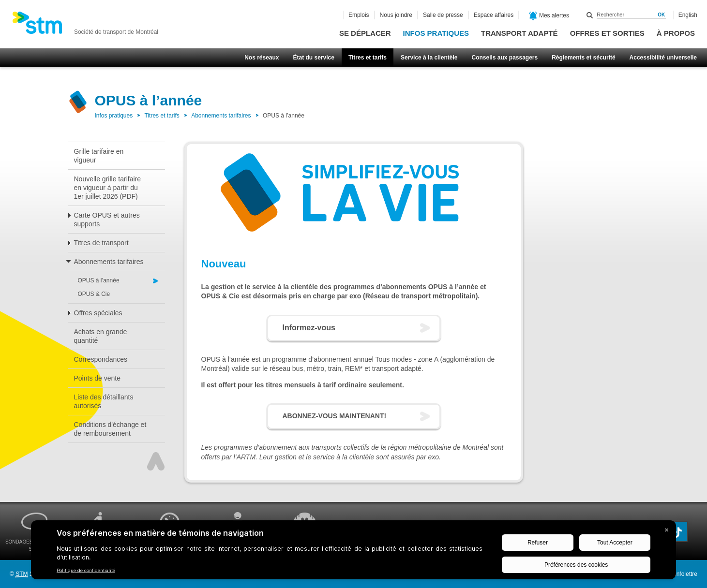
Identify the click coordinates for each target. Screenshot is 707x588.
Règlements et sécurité (583, 58)
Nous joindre (396, 15)
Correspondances (101, 359)
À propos (676, 33)
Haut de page (156, 461)
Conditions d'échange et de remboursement (110, 429)
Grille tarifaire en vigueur (99, 156)
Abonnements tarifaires (221, 116)
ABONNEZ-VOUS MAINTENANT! (335, 416)
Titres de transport (101, 243)
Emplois (359, 15)
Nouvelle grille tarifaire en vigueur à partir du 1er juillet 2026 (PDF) (108, 188)
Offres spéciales (98, 313)
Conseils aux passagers (504, 58)
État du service (314, 58)
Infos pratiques (436, 33)
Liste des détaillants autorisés (104, 401)
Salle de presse (443, 15)
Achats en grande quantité (101, 336)
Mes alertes (549, 16)
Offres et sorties (607, 33)
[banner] (85, 26)
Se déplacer (365, 33)
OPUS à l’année (99, 280)
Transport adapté (519, 33)
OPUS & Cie (94, 294)
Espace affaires (494, 15)
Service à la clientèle (429, 58)
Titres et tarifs (368, 58)
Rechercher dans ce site (590, 15)
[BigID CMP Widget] (353, 552)
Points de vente (98, 378)
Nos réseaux (262, 58)
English (688, 15)
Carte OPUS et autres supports (107, 220)
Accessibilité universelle (663, 58)
